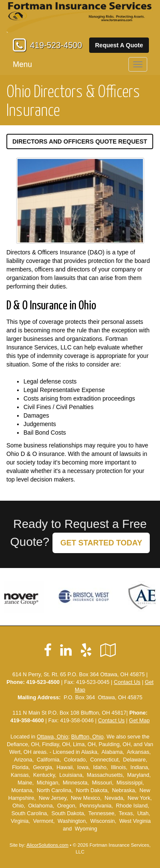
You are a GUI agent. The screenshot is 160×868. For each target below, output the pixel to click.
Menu (22, 64)
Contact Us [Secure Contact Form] (127, 682)
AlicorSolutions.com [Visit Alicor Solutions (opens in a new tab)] (47, 845)
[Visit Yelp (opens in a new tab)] (86, 650)
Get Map (139, 721)
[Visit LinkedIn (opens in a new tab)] (66, 650)
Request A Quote (119, 45)
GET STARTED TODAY (101, 543)
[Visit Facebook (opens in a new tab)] (48, 650)
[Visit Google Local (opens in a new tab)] (108, 650)
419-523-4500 (56, 45)
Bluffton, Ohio (87, 737)
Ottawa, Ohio (52, 737)
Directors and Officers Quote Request (80, 141)
